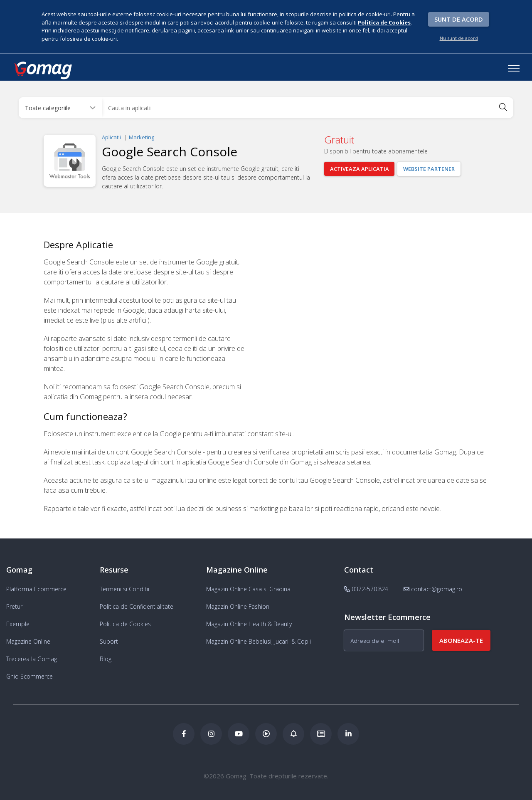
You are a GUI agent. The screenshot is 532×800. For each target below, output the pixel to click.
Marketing (142, 137)
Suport (109, 641)
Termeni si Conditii (124, 589)
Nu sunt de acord (459, 38)
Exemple (18, 624)
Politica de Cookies (125, 624)
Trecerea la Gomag (32, 659)
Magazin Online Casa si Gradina (248, 589)
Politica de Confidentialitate (137, 606)
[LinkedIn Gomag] (348, 734)
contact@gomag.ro (433, 589)
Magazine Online (28, 641)
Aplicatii (111, 137)
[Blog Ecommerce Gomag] (293, 734)
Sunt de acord (459, 19)
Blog (106, 659)
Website (429, 169)
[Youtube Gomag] (239, 734)
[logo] (42, 70)
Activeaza (360, 169)
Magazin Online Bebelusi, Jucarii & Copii (259, 641)
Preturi (15, 606)
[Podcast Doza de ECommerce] (266, 734)
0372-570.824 (366, 589)
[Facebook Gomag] (184, 734)
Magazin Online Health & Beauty (249, 624)
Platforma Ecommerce (36, 589)
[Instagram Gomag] (211, 734)
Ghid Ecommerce (30, 676)
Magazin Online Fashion (238, 606)
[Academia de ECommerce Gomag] (321, 734)
